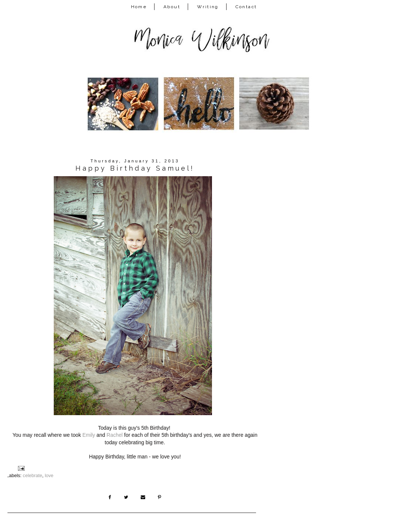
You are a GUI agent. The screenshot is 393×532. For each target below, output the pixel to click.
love (49, 476)
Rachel (115, 435)
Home (139, 7)
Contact (246, 7)
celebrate (32, 476)
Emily (89, 435)
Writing (208, 7)
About (172, 7)
